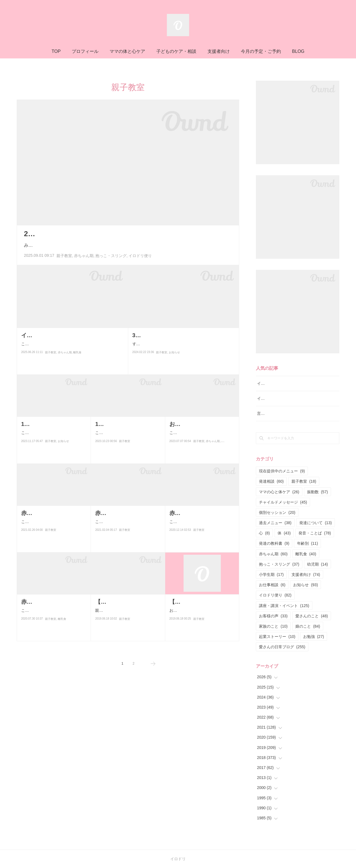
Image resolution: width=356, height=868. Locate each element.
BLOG (298, 51)
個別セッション (277, 512)
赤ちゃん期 (84, 256)
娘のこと (308, 626)
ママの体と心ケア (127, 51)
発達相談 (271, 481)
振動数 (317, 492)
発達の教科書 (274, 543)
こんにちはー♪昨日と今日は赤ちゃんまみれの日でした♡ (53, 525)
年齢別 (307, 543)
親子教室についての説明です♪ (121, 619)
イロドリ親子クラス (275, 398)
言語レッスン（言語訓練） (280, 413)
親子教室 (64, 256)
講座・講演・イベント (284, 606)
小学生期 (271, 574)
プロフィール (85, 51)
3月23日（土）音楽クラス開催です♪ (177, 335)
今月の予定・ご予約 (261, 51)
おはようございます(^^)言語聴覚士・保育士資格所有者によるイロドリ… (202, 623)
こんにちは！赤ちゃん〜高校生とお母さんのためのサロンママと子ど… (201, 445)
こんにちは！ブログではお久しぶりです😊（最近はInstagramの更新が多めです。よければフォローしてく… (71, 356)
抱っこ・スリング (111, 256)
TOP (56, 51)
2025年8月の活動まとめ (63, 234)
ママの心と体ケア (279, 492)
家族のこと (273, 626)
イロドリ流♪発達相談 (275, 383)
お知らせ (174, 359)
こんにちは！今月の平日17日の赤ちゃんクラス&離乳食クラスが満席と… (202, 534)
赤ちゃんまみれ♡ (43, 513)
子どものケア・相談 (176, 51)
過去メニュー (275, 523)
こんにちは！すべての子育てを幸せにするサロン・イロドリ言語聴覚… (52, 445)
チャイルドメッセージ (283, 502)
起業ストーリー (277, 637)
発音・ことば (315, 533)
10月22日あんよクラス (124, 424)
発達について (316, 523)
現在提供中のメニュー (282, 471)
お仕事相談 (272, 585)
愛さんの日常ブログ (282, 647)
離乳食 (77, 368)
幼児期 (317, 564)
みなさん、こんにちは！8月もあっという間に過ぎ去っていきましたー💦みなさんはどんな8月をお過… (127, 245)
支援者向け (219, 51)
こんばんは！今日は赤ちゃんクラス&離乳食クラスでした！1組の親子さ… (54, 623)
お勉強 (314, 637)
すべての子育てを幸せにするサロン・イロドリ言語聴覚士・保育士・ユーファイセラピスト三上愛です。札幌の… (183, 347)
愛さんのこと (312, 616)
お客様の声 (273, 616)
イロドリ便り (140, 256)
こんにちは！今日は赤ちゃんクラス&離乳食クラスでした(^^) (128, 534)
